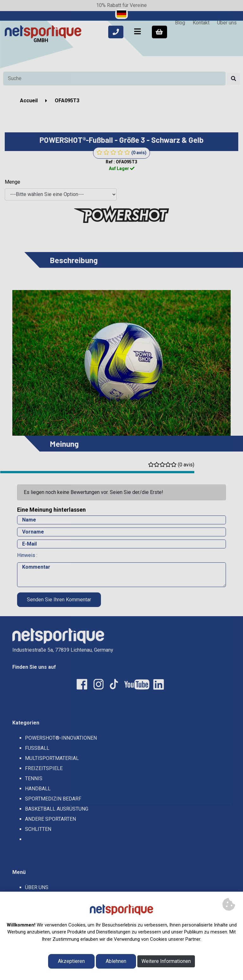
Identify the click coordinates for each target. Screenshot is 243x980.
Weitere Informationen (166, 961)
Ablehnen (116, 961)
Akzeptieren (71, 961)
